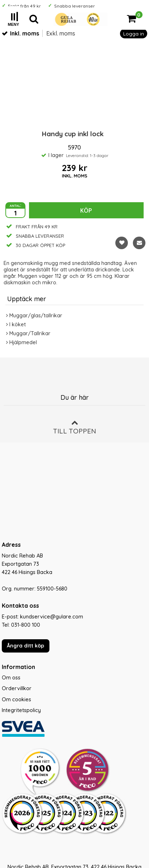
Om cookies (16, 699)
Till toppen (74, 427)
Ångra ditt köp (25, 646)
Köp (86, 210)
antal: (15, 205)
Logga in (134, 34)
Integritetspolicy (21, 710)
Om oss (11, 678)
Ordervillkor (17, 688)
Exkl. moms (61, 33)
